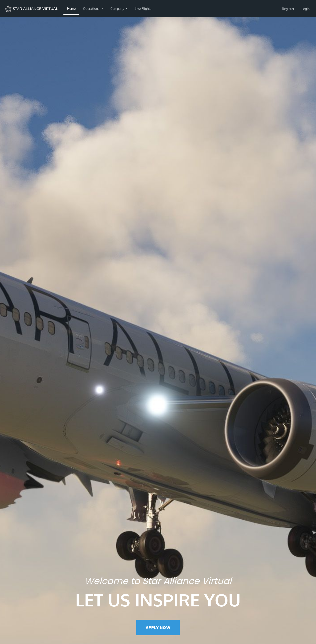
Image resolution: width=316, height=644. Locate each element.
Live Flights (143, 9)
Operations (92, 9)
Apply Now (158, 627)
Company (118, 9)
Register (288, 9)
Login (306, 9)
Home (71, 9)
